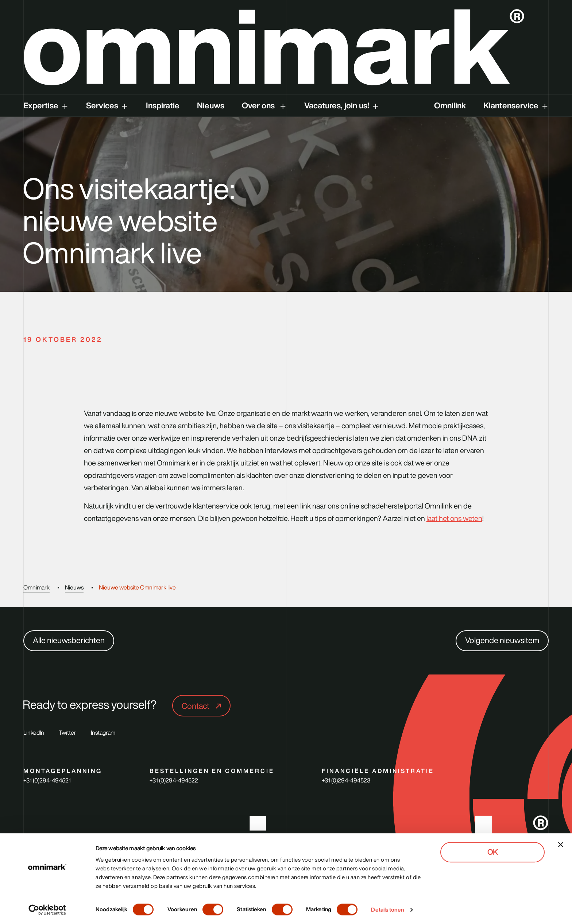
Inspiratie (163, 105)
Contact (196, 706)
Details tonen (387, 910)
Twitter (67, 732)
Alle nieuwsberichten (69, 640)
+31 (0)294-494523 (346, 780)
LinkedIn (34, 732)
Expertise (41, 105)
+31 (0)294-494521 (47, 780)
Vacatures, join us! (337, 105)
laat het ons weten (454, 518)
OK (492, 852)
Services (102, 105)
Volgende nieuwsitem (502, 640)
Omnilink (450, 105)
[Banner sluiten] (561, 844)
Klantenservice (511, 105)
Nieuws (211, 105)
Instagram (103, 732)
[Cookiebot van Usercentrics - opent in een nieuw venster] (47, 910)
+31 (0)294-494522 (174, 780)
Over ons (259, 105)
